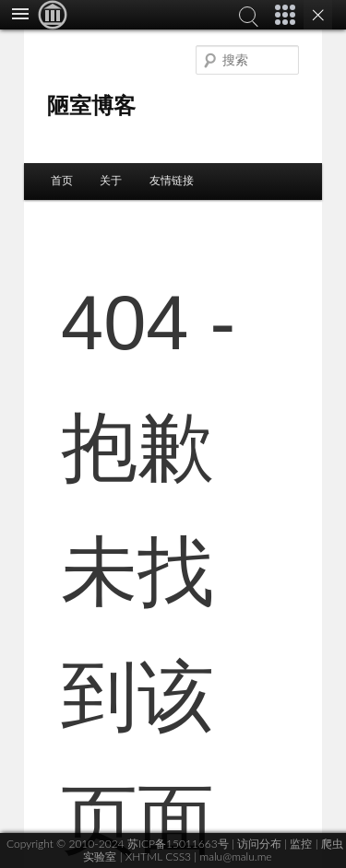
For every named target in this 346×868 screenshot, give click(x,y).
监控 (301, 844)
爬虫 (332, 844)
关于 (111, 181)
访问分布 (259, 844)
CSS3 (178, 856)
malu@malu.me (235, 856)
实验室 (100, 856)
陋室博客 (91, 106)
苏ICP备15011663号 (178, 844)
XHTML (144, 856)
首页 (62, 181)
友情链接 (172, 181)
